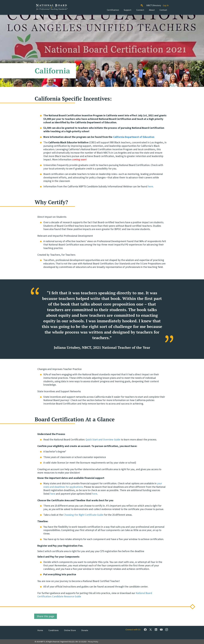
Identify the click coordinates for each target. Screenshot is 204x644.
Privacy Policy (93, 642)
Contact (163, 10)
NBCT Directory (154, 5)
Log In (166, 5)
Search (143, 4)
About (152, 10)
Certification (113, 10)
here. (151, 186)
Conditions (54, 630)
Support (128, 10)
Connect (140, 10)
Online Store (70, 630)
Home (40, 630)
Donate (85, 630)
